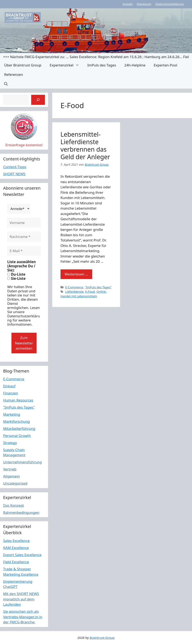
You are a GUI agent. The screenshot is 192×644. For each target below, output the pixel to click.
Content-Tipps (15, 167)
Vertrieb (10, 469)
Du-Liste (16, 274)
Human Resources (18, 400)
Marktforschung (17, 421)
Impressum (144, 4)
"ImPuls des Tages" (98, 287)
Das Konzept (14, 505)
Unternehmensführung (22, 462)
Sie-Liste (16, 279)
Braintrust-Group (102, 638)
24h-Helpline (135, 65)
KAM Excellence (16, 548)
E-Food (90, 292)
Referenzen (14, 74)
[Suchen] (38, 100)
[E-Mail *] (24, 251)
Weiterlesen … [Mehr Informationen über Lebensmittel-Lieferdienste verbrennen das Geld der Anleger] (76, 274)
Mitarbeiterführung (19, 428)
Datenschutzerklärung (170, 4)
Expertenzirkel (66, 65)
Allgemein (11, 476)
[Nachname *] (24, 237)
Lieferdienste (74, 292)
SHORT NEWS (14, 174)
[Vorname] (24, 223)
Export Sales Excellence (22, 555)
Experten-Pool (165, 65)
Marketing (12, 414)
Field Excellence (16, 562)
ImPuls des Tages (102, 65)
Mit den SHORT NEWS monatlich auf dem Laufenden (21, 599)
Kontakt (128, 4)
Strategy (10, 443)
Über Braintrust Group (23, 65)
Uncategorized (15, 483)
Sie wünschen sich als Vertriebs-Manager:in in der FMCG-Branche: (23, 617)
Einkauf (9, 386)
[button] (6, 84)
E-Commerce (74, 287)
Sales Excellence (16, 541)
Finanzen (11, 393)
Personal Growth (17, 436)
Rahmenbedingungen (21, 512)
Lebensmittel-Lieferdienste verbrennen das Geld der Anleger (85, 146)
